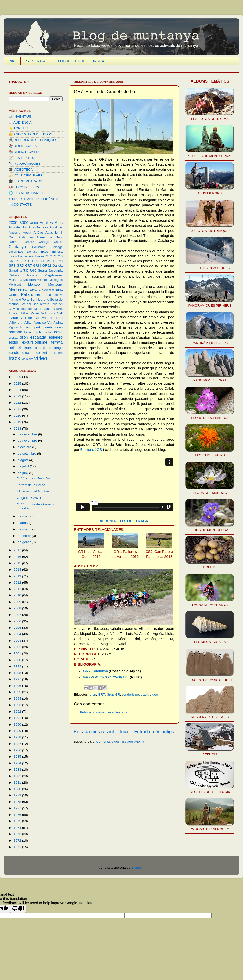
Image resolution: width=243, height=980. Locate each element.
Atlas (49, 232)
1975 (18, 821)
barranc (15, 332)
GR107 (13, 261)
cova (58, 332)
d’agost (23, 460)
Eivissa (57, 252)
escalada (38, 337)
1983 (18, 770)
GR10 (58, 256)
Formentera (26, 256)
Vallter (28, 322)
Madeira (32, 275)
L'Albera (14, 275)
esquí (13, 342)
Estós (13, 256)
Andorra (14, 232)
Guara (42, 270)
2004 (18, 634)
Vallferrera (15, 323)
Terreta (44, 304)
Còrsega (57, 247)
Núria (59, 290)
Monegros (56, 280)
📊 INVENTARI (20, 117)
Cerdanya (17, 247)
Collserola (39, 247)
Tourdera (57, 309)
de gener (25, 542)
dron (93, 695)
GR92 (47, 266)
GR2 (35, 261)
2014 (18, 570)
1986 (18, 750)
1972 (18, 840)
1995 (18, 692)
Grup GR (113, 695)
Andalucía (56, 227)
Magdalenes (54, 275)
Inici (124, 732)
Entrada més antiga (154, 732)
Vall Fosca (48, 313)
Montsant (15, 285)
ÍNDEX (99, 61)
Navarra (35, 290)
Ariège (38, 232)
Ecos (45, 252)
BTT (59, 232)
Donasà (32, 252)
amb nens (54, 327)
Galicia (58, 266)
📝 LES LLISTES (21, 158)
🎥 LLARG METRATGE (26, 181)
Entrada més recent (94, 732)
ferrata (57, 342)
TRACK (142, 521)
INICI (13, 61)
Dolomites (16, 252)
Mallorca (30, 280)
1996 (18, 686)
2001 (18, 653)
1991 (18, 718)
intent (40, 347)
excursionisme (35, 342)
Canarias (29, 242)
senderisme (130, 695)
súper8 (58, 353)
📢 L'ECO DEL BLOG (25, 187)
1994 (18, 698)
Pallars (27, 294)
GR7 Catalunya (95, 671)
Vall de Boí (30, 318)
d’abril (23, 523)
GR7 (101, 695)
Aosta (27, 232)
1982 (18, 776)
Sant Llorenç (40, 299)
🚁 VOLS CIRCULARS (26, 175)
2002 (18, 647)
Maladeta (15, 280)
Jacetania (55, 270)
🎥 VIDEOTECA (21, 170)
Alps (59, 223)
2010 (18, 595)
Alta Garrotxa (38, 227)
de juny (23, 473)
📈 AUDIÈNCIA (20, 122)
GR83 (37, 266)
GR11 (25, 261)
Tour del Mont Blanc (36, 309)
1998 (18, 673)
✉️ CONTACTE (20, 205)
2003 (18, 641)
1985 (18, 757)
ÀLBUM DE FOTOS (116, 521)
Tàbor (25, 313)
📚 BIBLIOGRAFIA (23, 146)
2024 (18, 390)
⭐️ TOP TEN (18, 128)
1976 (18, 815)
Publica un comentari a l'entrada (104, 712)
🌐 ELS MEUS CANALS (27, 193)
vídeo (154, 695)
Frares (40, 256)
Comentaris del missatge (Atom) (120, 742)
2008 (18, 608)
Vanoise (40, 322)
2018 (18, 429)
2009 (18, 602)
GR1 (49, 256)
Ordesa (14, 295)
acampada (34, 327)
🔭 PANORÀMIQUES (25, 164)
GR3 (12, 266)
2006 (18, 621)
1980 (18, 789)
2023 (18, 396)
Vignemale (16, 327)
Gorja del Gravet (29, 498)
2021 (18, 409)
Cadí (12, 237)
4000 (34, 223)
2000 (13, 223)
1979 (18, 795)
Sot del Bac (29, 304)
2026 (18, 377)
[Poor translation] (18, 909)
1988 (18, 737)
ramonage (55, 348)
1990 (18, 724)
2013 (18, 576)
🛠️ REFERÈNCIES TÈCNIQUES (33, 140)
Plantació (15, 300)
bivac (28, 332)
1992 (18, 711)
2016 (18, 557)
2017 (18, 550)
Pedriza (58, 295)
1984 (18, 763)
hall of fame (20, 347)
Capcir (58, 242)
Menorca (43, 280)
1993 (18, 705)
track (144, 695)
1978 (18, 802)
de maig (24, 516)
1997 (18, 679)
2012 (18, 583)
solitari (41, 352)
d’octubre (25, 447)
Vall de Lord (52, 318)
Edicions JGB (91, 450)
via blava (27, 359)
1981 (18, 783)
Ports (26, 299)
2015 (18, 563)
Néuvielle (48, 290)
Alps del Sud (18, 227)
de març (24, 529)
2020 (18, 416)
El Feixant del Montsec (34, 491)
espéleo (56, 337)
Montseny (55, 284)
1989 (18, 731)
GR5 (20, 266)
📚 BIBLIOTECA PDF (25, 152)
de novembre (28, 441)
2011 (18, 589)
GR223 (58, 261)
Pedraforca (43, 295)
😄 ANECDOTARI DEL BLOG (30, 134)
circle (38, 332)
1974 (18, 828)
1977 (18, 808)
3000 (24, 223)
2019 (18, 422)
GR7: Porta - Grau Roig (34, 478)
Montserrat (18, 289)
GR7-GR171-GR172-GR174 (106, 677)
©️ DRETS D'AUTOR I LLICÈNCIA (34, 199)
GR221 (46, 261)
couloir (48, 332)
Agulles (46, 223)
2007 (18, 615)
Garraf (13, 270)
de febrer (25, 536)
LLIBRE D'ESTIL (72, 61)
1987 (18, 744)
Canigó (44, 242)
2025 (18, 383)
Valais (35, 313)
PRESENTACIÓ (37, 61)
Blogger (137, 868)
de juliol (24, 466)
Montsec (34, 284)
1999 (18, 666)
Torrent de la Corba (31, 485)
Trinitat (14, 313)
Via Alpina (55, 322)
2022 (18, 403)
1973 (18, 834)
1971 (18, 847)
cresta (13, 337)
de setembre (27, 454)
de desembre (28, 434)
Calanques (26, 237)
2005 (18, 628)
